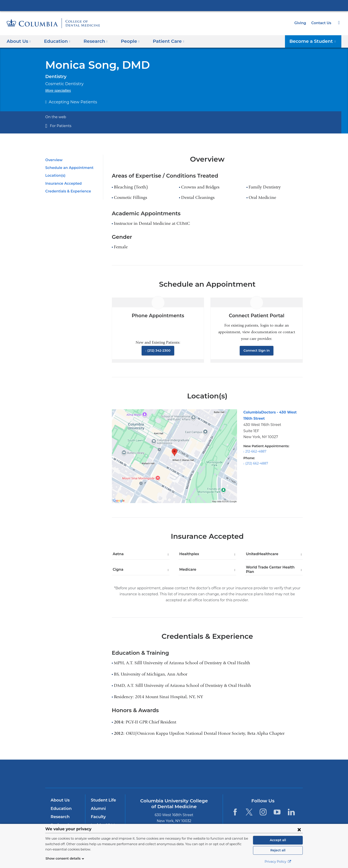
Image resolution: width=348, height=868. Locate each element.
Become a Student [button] (315, 41)
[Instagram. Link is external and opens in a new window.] (263, 812)
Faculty (98, 817)
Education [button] (56, 41)
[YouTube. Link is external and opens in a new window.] (277, 812)
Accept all (278, 840)
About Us (59, 800)
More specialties (58, 91)
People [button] (126, 41)
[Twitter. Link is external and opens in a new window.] (249, 812)
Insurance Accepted (62, 183)
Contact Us (322, 23)
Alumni (98, 809)
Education (60, 809)
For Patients (59, 126)
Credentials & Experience (67, 191)
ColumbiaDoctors (238, 774)
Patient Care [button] (162, 41)
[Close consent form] (299, 829)
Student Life (102, 800)
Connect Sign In (257, 351)
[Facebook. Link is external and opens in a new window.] (235, 812)
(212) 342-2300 (159, 351)
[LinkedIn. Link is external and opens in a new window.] (291, 812)
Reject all (278, 850)
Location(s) (55, 175)
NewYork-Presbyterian (174, 777)
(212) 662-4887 (256, 463)
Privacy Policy (278, 862)
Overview (53, 160)
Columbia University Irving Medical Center (174, 5)
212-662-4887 (255, 451)
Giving (302, 23)
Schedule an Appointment (67, 168)
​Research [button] (92, 41)
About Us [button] (19, 41)
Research (60, 817)
